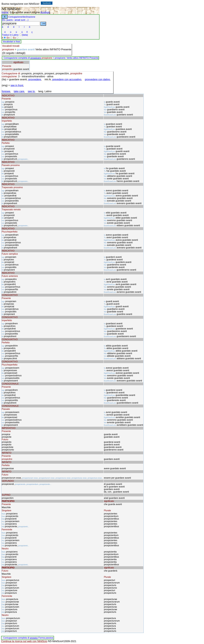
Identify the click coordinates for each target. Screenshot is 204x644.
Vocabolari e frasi (11, 42)
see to (31, 91)
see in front (17, 85)
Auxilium (45, 12)
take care (19, 91)
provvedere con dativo (97, 79)
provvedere (35, 79)
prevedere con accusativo (67, 79)
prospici (34, 638)
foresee (6, 91)
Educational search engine (25, 12)
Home (5, 12)
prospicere (36, 58)
